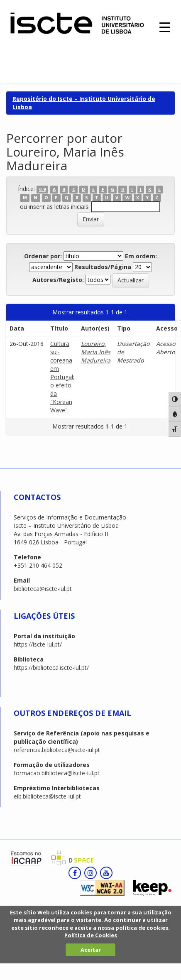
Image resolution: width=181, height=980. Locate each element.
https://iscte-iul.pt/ (38, 644)
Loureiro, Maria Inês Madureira (96, 352)
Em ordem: (141, 256)
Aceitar (91, 950)
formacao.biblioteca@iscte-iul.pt (57, 773)
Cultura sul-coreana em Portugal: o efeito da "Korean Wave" (62, 377)
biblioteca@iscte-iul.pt (43, 589)
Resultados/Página (103, 267)
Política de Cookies (91, 935)
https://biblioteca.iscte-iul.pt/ (51, 668)
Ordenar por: (43, 256)
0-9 (42, 189)
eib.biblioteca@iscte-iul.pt (47, 796)
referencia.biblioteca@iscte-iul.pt (57, 750)
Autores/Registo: (58, 280)
